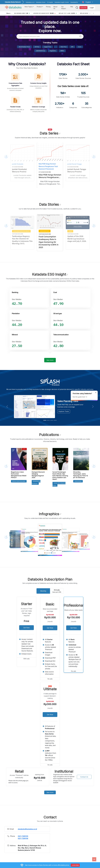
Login (92, 8)
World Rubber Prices (24, 47)
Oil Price (37, 47)
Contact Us (84, 777)
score (80, 47)
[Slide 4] (55, 420)
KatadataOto (74, 2)
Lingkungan (78, 481)
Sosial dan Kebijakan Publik (59, 484)
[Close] (96, 393)
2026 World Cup (41, 51)
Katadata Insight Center (62, 2)
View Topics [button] (29, 7)
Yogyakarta (53, 51)
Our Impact (64, 8)
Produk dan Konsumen (19, 481)
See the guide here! (80, 397)
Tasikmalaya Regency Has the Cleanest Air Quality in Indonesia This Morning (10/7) (50, 241)
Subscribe (83, 8)
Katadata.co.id (30, 2)
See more (50, 360)
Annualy (57, 591)
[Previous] (90, 13)
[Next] (93, 13)
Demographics (73, 231)
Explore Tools (64, 411)
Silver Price (64, 47)
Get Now (27, 628)
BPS (72, 47)
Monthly (43, 591)
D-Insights (50, 2)
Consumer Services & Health (21, 231)
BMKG (62, 51)
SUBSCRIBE (75, 865)
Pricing (48, 7)
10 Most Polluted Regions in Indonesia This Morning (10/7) (21, 239)
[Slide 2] (48, 420)
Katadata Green (41, 2)
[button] (87, 2)
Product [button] (39, 7)
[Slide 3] (52, 420)
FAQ (72, 7)
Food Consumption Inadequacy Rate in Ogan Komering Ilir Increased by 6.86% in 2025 (76, 241)
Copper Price (47, 47)
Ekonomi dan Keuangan (36, 482)
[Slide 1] (45, 420)
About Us (55, 8)
